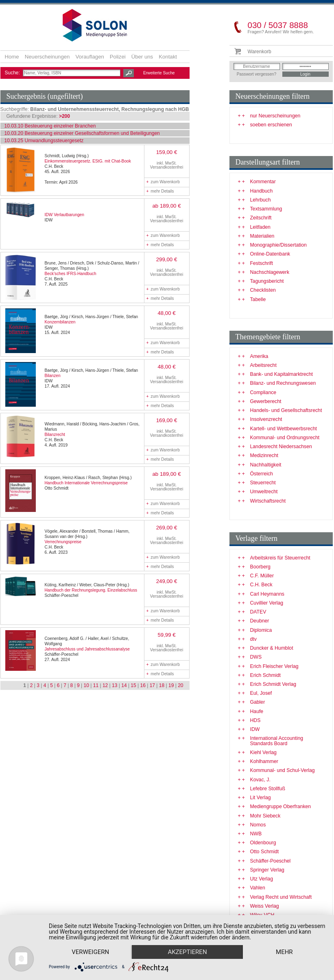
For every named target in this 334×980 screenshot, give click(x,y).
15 (133, 685)
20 (180, 685)
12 (105, 685)
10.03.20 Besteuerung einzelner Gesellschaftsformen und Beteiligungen (82, 133)
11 (96, 685)
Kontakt (168, 57)
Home (12, 57)
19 (171, 685)
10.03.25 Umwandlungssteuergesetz (44, 141)
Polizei (118, 57)
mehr (284, 952)
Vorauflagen (90, 57)
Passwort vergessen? (257, 74)
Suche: (13, 73)
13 (115, 685)
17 (152, 685)
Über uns (142, 57)
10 (86, 685)
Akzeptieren (187, 952)
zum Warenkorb (163, 182)
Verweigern (90, 952)
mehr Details (160, 191)
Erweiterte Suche (159, 73)
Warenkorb (260, 52)
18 (162, 685)
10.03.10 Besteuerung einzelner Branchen (50, 126)
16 (143, 685)
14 (124, 685)
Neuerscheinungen (47, 57)
